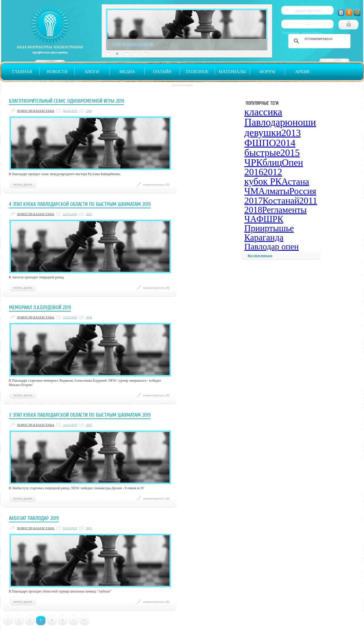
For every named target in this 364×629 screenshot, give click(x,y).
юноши (301, 122)
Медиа (127, 72)
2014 (286, 143)
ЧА (251, 219)
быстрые (262, 153)
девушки (263, 133)
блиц (272, 162)
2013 (291, 133)
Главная (22, 72)
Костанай (281, 200)
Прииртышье (269, 228)
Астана (295, 181)
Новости (57, 72)
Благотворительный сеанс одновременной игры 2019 (67, 101)
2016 (254, 172)
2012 (273, 172)
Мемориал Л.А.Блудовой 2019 (40, 307)
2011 (308, 200)
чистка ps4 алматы (182, 85)
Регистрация (291, 32)
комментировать (156, 184)
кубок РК (263, 181)
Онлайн (162, 72)
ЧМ (252, 191)
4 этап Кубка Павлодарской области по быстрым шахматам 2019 (80, 204)
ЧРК (254, 162)
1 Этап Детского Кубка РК (132, 44)
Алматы (274, 191)
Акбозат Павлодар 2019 (34, 518)
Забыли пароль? (312, 32)
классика (263, 112)
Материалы (232, 72)
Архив (303, 72)
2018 (253, 210)
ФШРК (270, 219)
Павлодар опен (272, 246)
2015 (290, 153)
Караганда (264, 237)
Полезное (197, 72)
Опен (292, 162)
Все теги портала (260, 255)
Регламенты (284, 210)
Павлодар (265, 122)
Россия (303, 191)
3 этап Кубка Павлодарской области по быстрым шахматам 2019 (80, 415)
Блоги (92, 72)
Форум (267, 72)
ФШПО (260, 143)
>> (84, 620)
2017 (254, 200)
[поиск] (318, 39)
